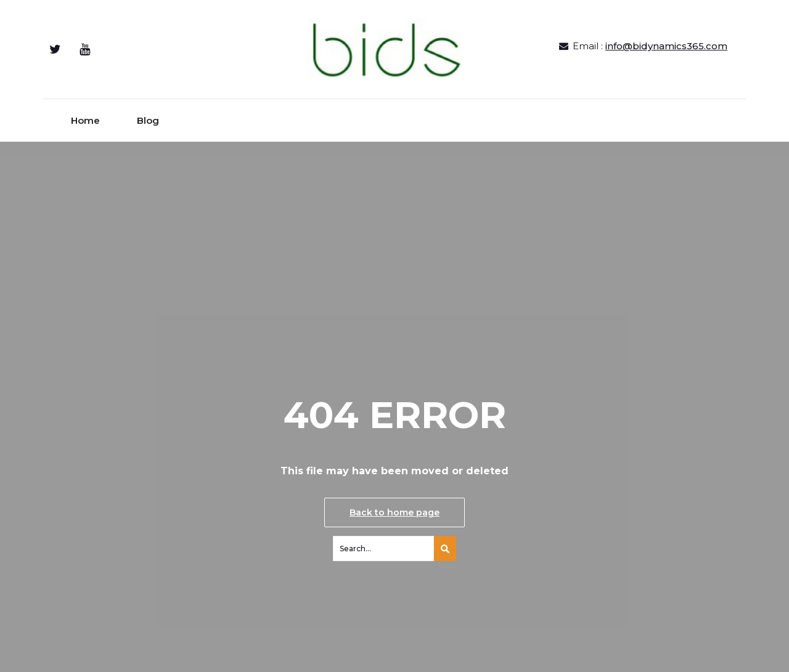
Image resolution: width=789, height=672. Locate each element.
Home (85, 120)
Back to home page (394, 512)
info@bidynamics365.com (666, 46)
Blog (148, 120)
